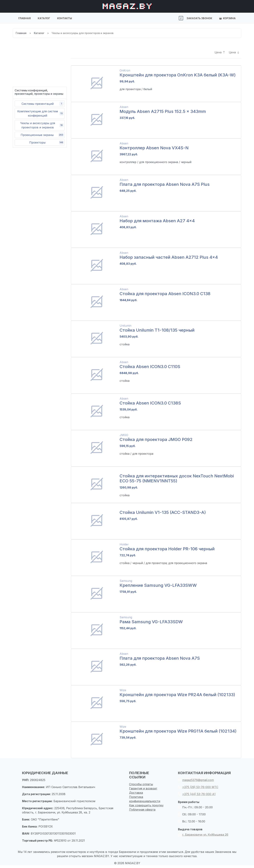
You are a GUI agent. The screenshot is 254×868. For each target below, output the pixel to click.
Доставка (136, 793)
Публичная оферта (142, 810)
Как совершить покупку (146, 805)
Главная (25, 18)
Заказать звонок (199, 18)
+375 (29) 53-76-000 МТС (198, 787)
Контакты (65, 18)
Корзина (227, 18)
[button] (181, 18)
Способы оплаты (141, 784)
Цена (220, 52)
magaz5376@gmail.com (196, 780)
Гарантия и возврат (143, 788)
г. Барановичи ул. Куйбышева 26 (203, 835)
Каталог (44, 18)
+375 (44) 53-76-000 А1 (197, 794)
